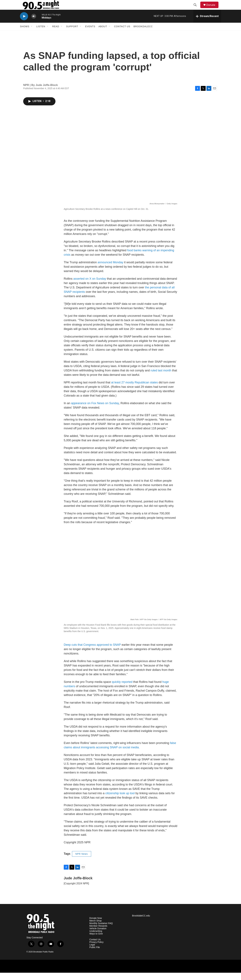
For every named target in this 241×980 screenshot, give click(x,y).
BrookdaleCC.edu (141, 923)
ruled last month (161, 378)
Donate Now (96, 925)
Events (90, 34)
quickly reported (122, 689)
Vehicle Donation (98, 936)
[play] (24, 24)
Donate (213, 9)
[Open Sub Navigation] (32, 34)
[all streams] (207, 24)
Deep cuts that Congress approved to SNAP (92, 652)
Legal (92, 952)
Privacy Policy (96, 949)
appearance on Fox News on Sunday (95, 410)
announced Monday (110, 270)
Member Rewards (98, 933)
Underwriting (96, 938)
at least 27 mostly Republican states (134, 390)
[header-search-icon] (197, 9)
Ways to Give (96, 941)
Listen (41, 34)
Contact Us (122, 34)
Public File (95, 955)
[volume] (34, 24)
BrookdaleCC (143, 34)
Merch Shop (95, 928)
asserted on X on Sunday (90, 286)
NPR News (82, 861)
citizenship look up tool (120, 801)
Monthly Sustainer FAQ (101, 931)
